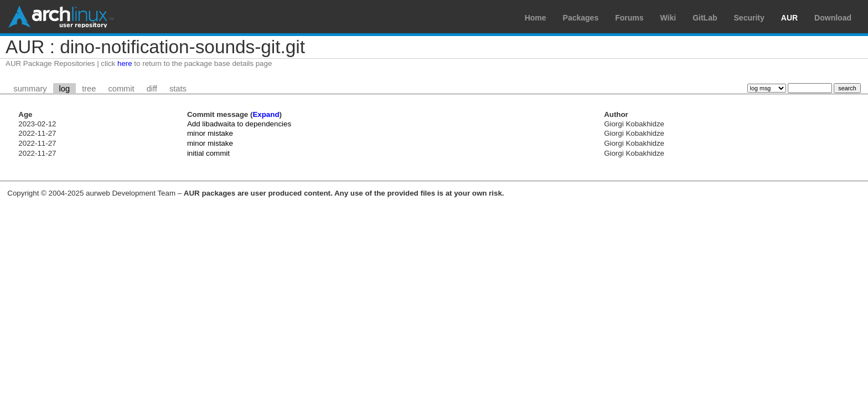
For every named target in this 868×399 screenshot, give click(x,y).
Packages (581, 18)
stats (178, 89)
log (65, 89)
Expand (266, 114)
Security (749, 18)
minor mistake (210, 133)
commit (121, 89)
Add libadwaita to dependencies (239, 124)
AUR (789, 18)
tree (89, 89)
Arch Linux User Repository (61, 17)
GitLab (705, 18)
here (125, 63)
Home (536, 18)
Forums (629, 18)
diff (152, 89)
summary (30, 89)
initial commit (208, 153)
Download (833, 18)
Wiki (668, 18)
